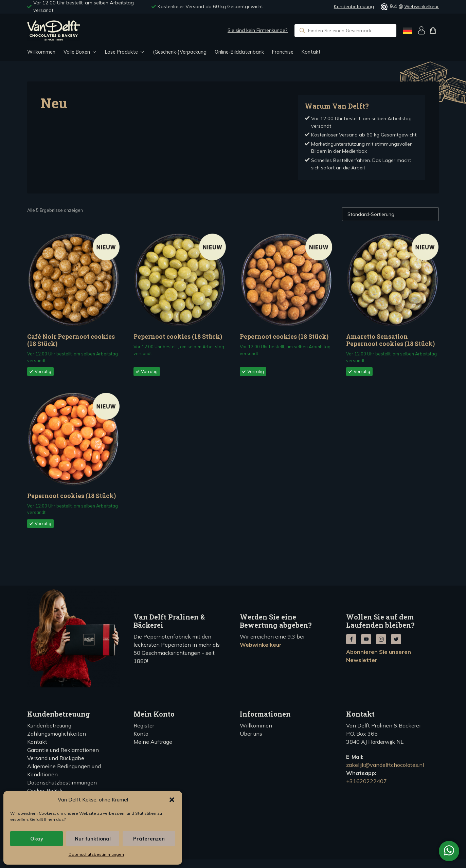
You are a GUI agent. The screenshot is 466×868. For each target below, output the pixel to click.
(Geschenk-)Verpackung (180, 52)
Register (144, 725)
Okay (37, 839)
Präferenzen (149, 839)
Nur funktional (93, 839)
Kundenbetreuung (354, 6)
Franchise (283, 52)
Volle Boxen (77, 52)
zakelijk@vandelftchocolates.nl (385, 765)
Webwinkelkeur (422, 6)
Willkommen (41, 52)
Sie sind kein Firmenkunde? (258, 30)
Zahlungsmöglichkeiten (57, 734)
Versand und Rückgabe (56, 758)
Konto (141, 734)
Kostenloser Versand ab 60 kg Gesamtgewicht (210, 6)
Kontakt (311, 52)
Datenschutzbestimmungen (96, 854)
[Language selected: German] (408, 31)
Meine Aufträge (153, 742)
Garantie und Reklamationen (63, 750)
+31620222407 (366, 781)
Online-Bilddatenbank (239, 52)
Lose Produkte (121, 52)
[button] (172, 800)
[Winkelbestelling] (390, 214)
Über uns (251, 734)
